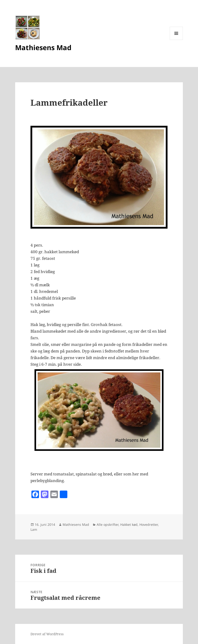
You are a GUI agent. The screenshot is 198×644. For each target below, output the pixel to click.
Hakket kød (129, 524)
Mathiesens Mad (43, 47)
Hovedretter (149, 524)
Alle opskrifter (108, 524)
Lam (34, 529)
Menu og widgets (176, 40)
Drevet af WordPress (47, 634)
